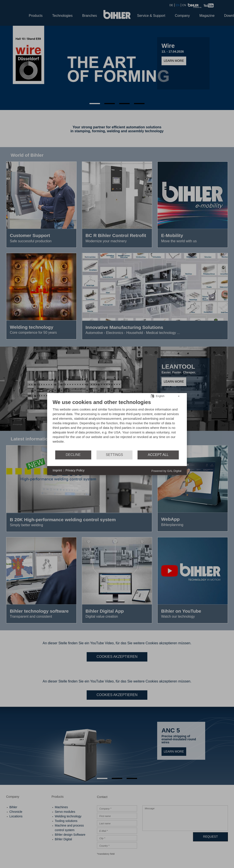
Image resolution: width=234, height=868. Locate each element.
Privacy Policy (75, 470)
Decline (73, 455)
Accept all (158, 455)
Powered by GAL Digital (166, 471)
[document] (117, 424)
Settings (114, 455)
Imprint (57, 470)
